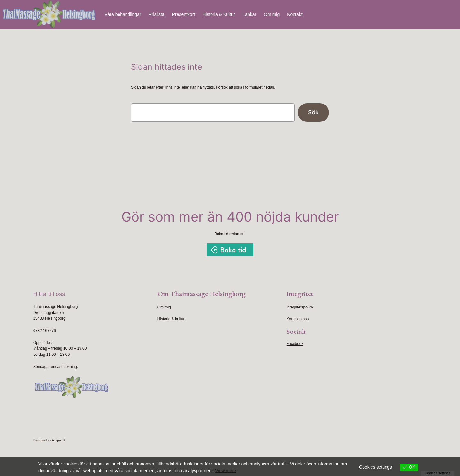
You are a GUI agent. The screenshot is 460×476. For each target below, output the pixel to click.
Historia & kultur (171, 319)
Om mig (164, 307)
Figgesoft (58, 440)
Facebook (295, 344)
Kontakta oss (298, 319)
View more (226, 471)
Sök (313, 112)
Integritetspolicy (300, 307)
